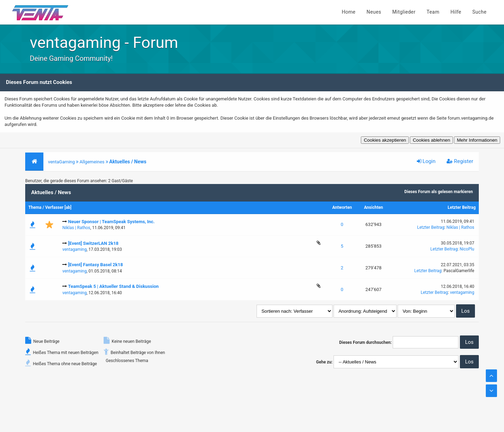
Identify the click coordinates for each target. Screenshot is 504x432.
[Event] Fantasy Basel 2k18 (95, 265)
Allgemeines (92, 162)
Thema (35, 207)
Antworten (342, 207)
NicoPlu (467, 249)
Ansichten (373, 207)
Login (426, 161)
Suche (480, 12)
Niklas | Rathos (76, 228)
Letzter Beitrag (462, 207)
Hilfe (456, 12)
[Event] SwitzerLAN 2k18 (93, 243)
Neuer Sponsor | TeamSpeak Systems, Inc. (111, 222)
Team (433, 12)
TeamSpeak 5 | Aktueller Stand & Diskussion (113, 286)
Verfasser (54, 207)
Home (348, 12)
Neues (374, 12)
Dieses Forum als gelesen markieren (439, 192)
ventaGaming (61, 162)
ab (68, 207)
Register (460, 161)
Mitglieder (404, 12)
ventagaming (74, 249)
